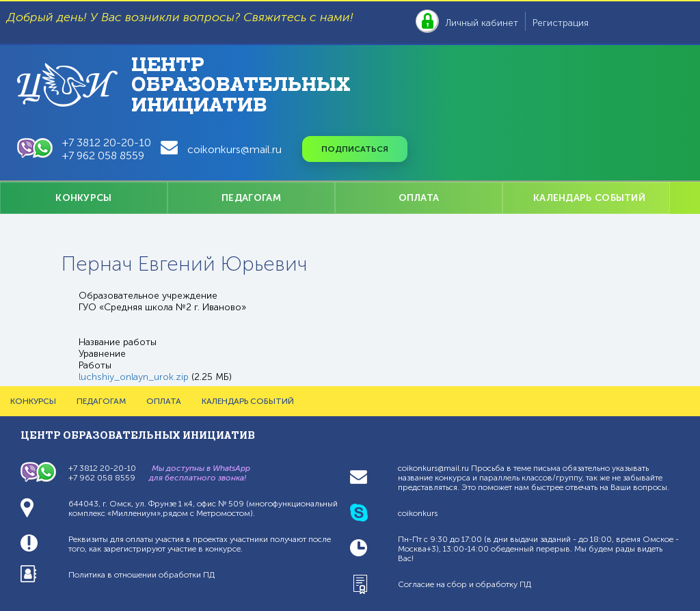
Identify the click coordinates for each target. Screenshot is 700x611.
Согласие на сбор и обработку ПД (465, 584)
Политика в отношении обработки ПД (142, 575)
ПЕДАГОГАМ (251, 198)
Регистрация (561, 23)
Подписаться (355, 149)
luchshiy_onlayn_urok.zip (134, 377)
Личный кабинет (482, 23)
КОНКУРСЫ (83, 198)
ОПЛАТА (419, 198)
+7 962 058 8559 (103, 155)
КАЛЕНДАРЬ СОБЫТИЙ (589, 198)
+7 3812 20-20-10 (107, 142)
